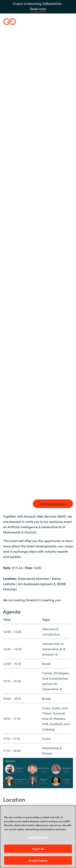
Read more (38, 9)
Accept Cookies (38, 860)
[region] (38, 837)
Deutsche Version (53, 504)
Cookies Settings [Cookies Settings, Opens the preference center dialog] (38, 837)
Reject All (38, 849)
